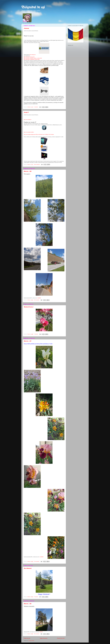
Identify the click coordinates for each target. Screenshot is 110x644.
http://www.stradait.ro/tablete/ (29, 132)
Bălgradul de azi (33, 7)
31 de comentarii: (37, 561)
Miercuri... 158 (28, 171)
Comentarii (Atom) (31, 641)
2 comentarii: (36, 107)
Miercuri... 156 (28, 604)
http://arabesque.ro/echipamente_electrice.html (32, 59)
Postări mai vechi (61, 638)
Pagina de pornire (44, 638)
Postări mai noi (27, 638)
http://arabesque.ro (33, 55)
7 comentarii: (36, 334)
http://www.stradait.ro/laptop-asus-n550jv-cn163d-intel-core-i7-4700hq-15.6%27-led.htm (39, 134)
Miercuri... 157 (28, 341)
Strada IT (26, 112)
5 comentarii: (36, 597)
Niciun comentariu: (37, 164)
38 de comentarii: (37, 300)
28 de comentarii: (37, 634)
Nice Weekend (28, 568)
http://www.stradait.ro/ (28, 120)
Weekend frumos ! (29, 307)
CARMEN (39, 298)
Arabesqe (26, 28)
